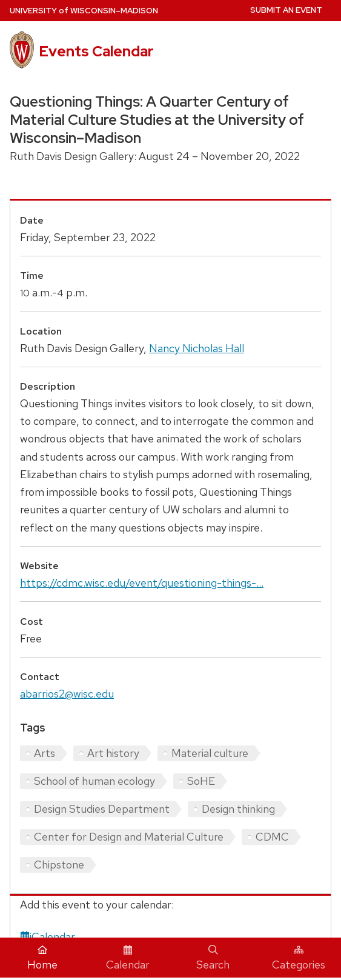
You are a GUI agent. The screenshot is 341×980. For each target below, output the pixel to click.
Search (213, 958)
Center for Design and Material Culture (129, 837)
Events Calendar (96, 51)
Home (42, 958)
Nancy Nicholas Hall (197, 348)
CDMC (272, 837)
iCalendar (48, 937)
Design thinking (238, 809)
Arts (45, 753)
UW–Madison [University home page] (84, 11)
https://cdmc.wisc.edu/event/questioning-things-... (142, 583)
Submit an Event (286, 10)
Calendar (128, 958)
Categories (299, 958)
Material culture (210, 753)
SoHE (201, 781)
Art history (113, 753)
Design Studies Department (102, 809)
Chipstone (59, 865)
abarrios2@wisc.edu (67, 694)
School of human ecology (94, 781)
